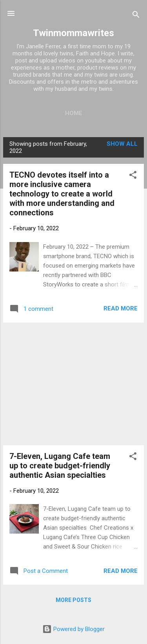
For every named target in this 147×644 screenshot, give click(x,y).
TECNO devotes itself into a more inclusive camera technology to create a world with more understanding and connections (62, 194)
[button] (133, 176)
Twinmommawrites (73, 33)
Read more (121, 308)
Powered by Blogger (73, 629)
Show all (122, 144)
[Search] (136, 16)
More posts (73, 600)
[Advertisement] (73, 384)
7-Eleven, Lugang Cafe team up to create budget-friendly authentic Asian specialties (60, 466)
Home (74, 113)
